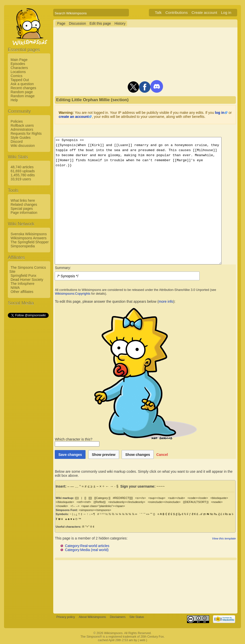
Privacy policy (65, 617)
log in (220, 113)
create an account (74, 117)
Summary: (63, 268)
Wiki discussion (23, 146)
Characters (19, 68)
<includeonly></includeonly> (127, 502)
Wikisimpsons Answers (29, 238)
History (120, 23)
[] (85, 498)
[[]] (90, 498)
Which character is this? (126, 439)
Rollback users (22, 125)
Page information (24, 213)
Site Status (137, 617)
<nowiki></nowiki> (223, 502)
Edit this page (100, 23)
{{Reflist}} (100, 502)
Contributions (183, 12)
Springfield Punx (23, 276)
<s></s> (141, 498)
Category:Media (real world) (87, 550)
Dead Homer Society (27, 280)
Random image (23, 96)
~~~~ (161, 486)
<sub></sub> (176, 498)
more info (166, 301)
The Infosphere (22, 284)
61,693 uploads (23, 171)
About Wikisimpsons (92, 617)
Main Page (19, 60)
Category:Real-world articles (87, 546)
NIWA (15, 288)
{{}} (77, 498)
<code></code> (198, 498)
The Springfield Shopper (30, 242)
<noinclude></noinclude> (164, 502)
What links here (23, 200)
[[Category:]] (102, 498)
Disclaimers (118, 617)
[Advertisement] (28, 394)
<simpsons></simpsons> (95, 510)
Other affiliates (22, 292)
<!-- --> (60, 506)
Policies (17, 121)
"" (151, 514)
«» (148, 514)
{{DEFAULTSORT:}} (196, 502)
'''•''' (87, 527)
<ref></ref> (84, 502)
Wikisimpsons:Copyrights (73, 294)
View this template (230, 538)
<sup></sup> (157, 498)
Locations (18, 72)
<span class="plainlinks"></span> (88, 506)
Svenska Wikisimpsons (29, 234)
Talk (164, 12)
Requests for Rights (26, 133)
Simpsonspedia (23, 246)
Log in (232, 12)
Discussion (77, 23)
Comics (17, 76)
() (154, 514)
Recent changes (23, 88)
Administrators (22, 129)
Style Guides (21, 138)
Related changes (24, 205)
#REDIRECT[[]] (123, 498)
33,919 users (21, 179)
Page (61, 23)
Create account (210, 12)
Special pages (22, 209)
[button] (162, 454)
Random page (22, 92)
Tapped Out (20, 80)
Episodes (18, 64)
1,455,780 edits (23, 175)
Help (14, 100)
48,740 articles (22, 167)
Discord (17, 142)
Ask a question (22, 84)
